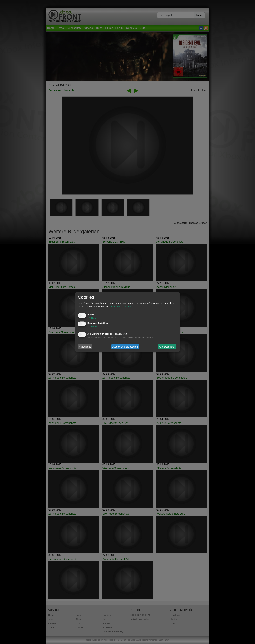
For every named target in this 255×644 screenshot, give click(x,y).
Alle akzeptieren (167, 347)
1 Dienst (93, 318)
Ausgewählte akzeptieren (125, 347)
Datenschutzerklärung (121, 307)
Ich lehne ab (85, 347)
